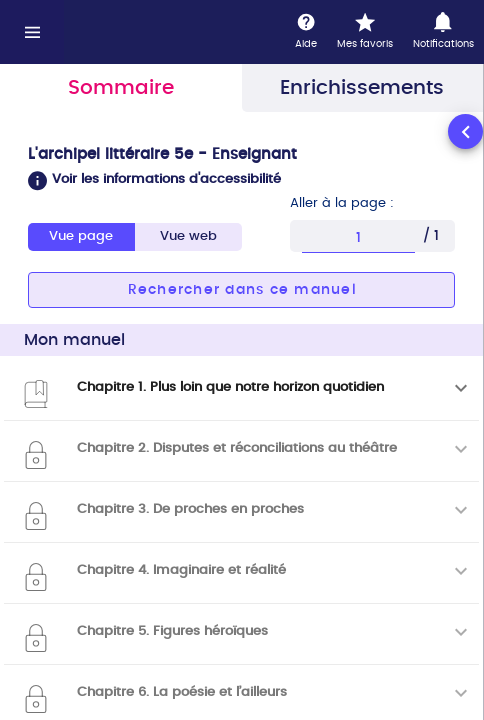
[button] (241, 181)
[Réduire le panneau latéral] (465, 131)
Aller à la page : (342, 203)
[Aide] (306, 32)
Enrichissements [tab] (362, 88)
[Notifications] (443, 32)
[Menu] (32, 32)
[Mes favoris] (365, 32)
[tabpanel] (241, 415)
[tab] (188, 237)
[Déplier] (461, 388)
